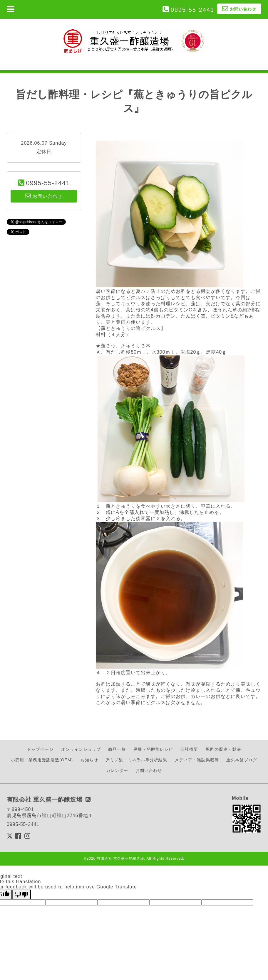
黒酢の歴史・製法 (223, 749)
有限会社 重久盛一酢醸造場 (120, 858)
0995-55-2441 (193, 10)
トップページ (40, 749)
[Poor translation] (21, 894)
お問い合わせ (149, 770)
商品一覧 (117, 749)
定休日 (44, 152)
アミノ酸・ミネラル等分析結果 (136, 760)
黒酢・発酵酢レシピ (153, 749)
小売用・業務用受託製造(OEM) (42, 760)
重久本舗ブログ (242, 760)
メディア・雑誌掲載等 (197, 760)
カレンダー (117, 770)
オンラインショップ (81, 749)
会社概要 (189, 749)
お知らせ (89, 760)
